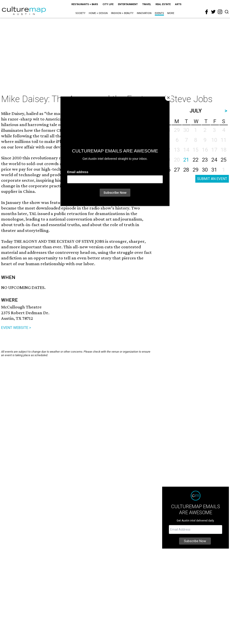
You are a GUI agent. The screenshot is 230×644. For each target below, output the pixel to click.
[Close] (168, 98)
